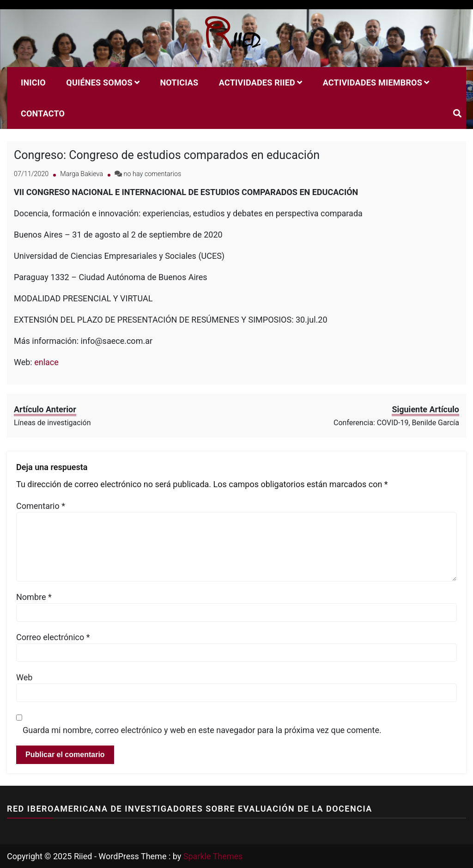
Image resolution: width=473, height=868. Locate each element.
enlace (46, 362)
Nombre (34, 597)
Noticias (179, 83)
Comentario (41, 506)
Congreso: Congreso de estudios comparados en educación (167, 155)
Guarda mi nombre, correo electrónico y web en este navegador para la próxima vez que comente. (202, 730)
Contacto (43, 113)
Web (24, 677)
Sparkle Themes (213, 856)
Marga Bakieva (82, 174)
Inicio (33, 83)
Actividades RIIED (257, 83)
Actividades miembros (373, 83)
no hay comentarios (153, 174)
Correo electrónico (53, 637)
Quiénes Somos (99, 83)
